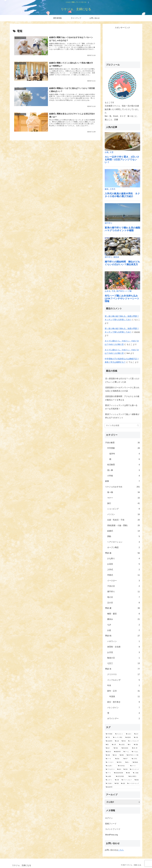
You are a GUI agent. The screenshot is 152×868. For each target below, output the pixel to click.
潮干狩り (123, 592)
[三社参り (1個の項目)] (109, 784)
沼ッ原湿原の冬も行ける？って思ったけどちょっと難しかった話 (122, 380)
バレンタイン (123, 708)
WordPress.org (111, 835)
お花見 (123, 564)
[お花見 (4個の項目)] (122, 745)
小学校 (123, 476)
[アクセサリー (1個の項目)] (110, 769)
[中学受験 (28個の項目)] (109, 734)
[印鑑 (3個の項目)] (117, 748)
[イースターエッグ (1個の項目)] (133, 784)
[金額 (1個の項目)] (123, 784)
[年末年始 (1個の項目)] (123, 766)
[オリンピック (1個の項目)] (134, 769)
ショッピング (123, 509)
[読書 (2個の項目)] (108, 755)
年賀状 (125, 697)
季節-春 (122, 553)
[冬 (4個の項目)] (130, 745)
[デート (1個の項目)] (109, 773)
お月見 (123, 652)
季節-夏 (122, 608)
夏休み (123, 619)
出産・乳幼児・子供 (123, 520)
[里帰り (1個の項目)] (120, 762)
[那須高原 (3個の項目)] (126, 748)
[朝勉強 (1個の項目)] (136, 762)
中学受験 (123, 448)
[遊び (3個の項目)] (109, 748)
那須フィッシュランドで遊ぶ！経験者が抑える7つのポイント (122, 416)
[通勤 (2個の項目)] (122, 755)
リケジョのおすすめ (122, 487)
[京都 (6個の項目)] (137, 737)
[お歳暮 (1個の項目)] (110, 776)
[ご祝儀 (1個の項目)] (136, 773)
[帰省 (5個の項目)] (124, 741)
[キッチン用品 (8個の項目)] (118, 737)
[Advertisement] (122, 44)
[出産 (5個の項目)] (117, 741)
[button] (138, 425)
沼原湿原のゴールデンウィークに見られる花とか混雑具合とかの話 (122, 389)
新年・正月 (123, 691)
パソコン (123, 514)
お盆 (123, 630)
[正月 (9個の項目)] (137, 734)
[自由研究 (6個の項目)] (109, 741)
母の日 (123, 597)
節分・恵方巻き (123, 702)
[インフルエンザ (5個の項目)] (134, 741)
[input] (122, 426)
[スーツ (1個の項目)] (135, 766)
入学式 (123, 570)
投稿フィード (111, 824)
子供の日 (123, 586)
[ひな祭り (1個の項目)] (111, 766)
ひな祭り (123, 559)
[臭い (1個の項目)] (128, 762)
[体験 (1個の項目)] (128, 773)
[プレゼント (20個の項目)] (120, 734)
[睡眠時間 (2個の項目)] (118, 752)
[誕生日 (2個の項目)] (109, 752)
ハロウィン (123, 641)
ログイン (109, 818)
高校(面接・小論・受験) (123, 525)
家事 (122, 481)
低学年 (125, 454)
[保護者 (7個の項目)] (129, 737)
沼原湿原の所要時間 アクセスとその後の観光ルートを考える (122, 398)
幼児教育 (123, 465)
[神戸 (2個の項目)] (127, 759)
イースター (123, 581)
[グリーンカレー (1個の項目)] (127, 780)
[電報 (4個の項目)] (136, 745)
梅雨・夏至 (123, 614)
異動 (123, 536)
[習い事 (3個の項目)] (136, 748)
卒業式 (123, 575)
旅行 (123, 503)
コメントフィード (113, 829)
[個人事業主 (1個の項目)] (134, 776)
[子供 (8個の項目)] (108, 737)
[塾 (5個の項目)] (108, 745)
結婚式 (123, 531)
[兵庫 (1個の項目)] (117, 780)
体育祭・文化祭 (123, 647)
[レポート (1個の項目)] (109, 780)
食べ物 (123, 492)
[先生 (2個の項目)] (115, 755)
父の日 (123, 603)
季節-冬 (122, 669)
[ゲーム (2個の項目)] (127, 752)
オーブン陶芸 (123, 547)
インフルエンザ (123, 680)
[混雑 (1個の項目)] (126, 769)
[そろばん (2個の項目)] (135, 752)
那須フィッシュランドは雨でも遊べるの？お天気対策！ (121, 407)
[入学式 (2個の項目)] (135, 759)
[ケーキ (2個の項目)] (109, 759)
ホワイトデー (123, 719)
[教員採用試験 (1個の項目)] (119, 773)
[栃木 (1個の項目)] (119, 769)
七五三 (123, 663)
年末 (123, 685)
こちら (121, 850)
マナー (123, 498)
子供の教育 (122, 443)
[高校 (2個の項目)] (118, 759)
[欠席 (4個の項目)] (115, 745)
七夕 (123, 625)
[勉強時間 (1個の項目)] (122, 787)
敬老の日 (123, 658)
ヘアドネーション (123, 542)
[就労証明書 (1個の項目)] (121, 776)
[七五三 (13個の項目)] (129, 734)
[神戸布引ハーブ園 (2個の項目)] (133, 755)
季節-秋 (122, 636)
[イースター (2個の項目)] (110, 762)
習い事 (123, 470)
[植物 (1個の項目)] (137, 780)
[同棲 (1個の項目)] (117, 784)
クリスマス (123, 674)
